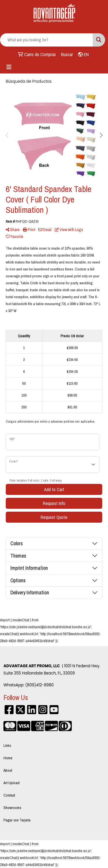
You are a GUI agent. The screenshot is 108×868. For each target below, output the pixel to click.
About (8, 770)
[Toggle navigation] (9, 67)
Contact (9, 795)
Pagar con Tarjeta (17, 820)
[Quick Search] (47, 40)
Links (7, 745)
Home (8, 758)
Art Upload (12, 783)
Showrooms (12, 808)
